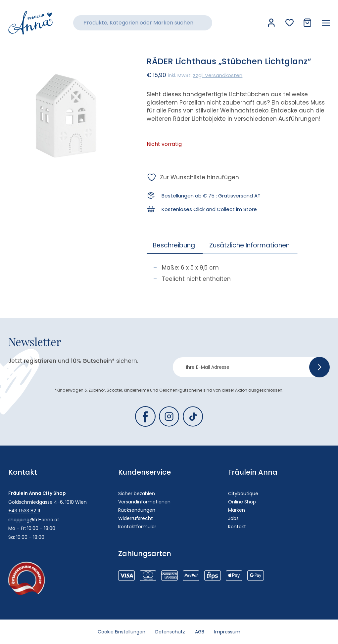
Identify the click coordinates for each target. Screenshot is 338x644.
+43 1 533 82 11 (24, 511)
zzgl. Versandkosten (218, 75)
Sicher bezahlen (137, 494)
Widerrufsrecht (136, 518)
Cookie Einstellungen (121, 632)
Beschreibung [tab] (174, 245)
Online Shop (242, 502)
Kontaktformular (137, 527)
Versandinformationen (144, 502)
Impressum (227, 632)
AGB (200, 632)
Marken (237, 510)
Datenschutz (170, 632)
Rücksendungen (137, 510)
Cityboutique (243, 494)
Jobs (233, 518)
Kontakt (237, 527)
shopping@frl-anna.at (34, 520)
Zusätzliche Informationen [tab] (249, 245)
